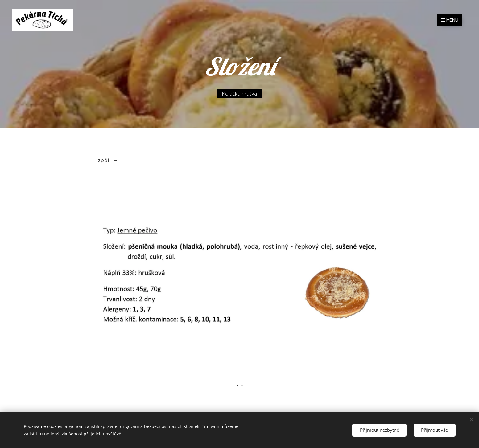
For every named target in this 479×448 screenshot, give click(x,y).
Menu (450, 20)
